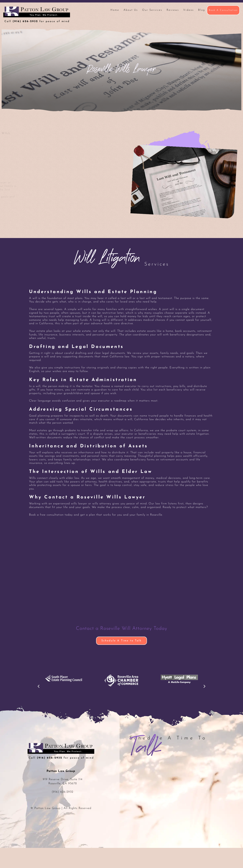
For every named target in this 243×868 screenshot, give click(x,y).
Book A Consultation (223, 10)
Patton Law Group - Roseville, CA (37, 15)
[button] (39, 686)
